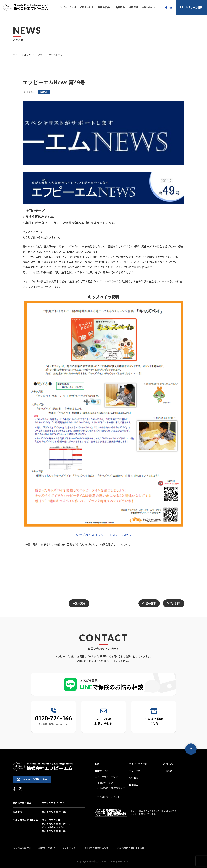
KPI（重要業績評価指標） (98, 848)
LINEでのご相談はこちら (32, 779)
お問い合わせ (149, 7)
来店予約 (168, 771)
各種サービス (87, 7)
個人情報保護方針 (22, 848)
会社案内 (120, 7)
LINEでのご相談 (191, 7)
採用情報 (133, 7)
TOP (15, 55)
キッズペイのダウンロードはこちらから (103, 535)
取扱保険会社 (105, 7)
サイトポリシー (70, 848)
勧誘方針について (47, 848)
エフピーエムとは (67, 7)
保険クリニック (105, 782)
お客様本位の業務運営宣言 (131, 848)
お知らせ (27, 55)
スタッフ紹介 (136, 771)
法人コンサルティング (108, 797)
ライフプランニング (107, 777)
